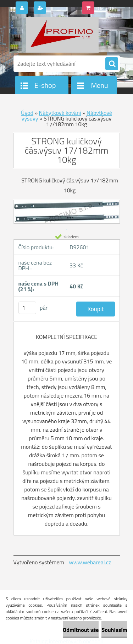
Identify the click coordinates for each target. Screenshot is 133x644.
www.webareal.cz (90, 562)
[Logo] (62, 35)
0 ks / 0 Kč (107, 9)
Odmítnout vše (81, 630)
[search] (112, 64)
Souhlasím (114, 630)
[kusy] (27, 308)
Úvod (27, 113)
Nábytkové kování (60, 113)
